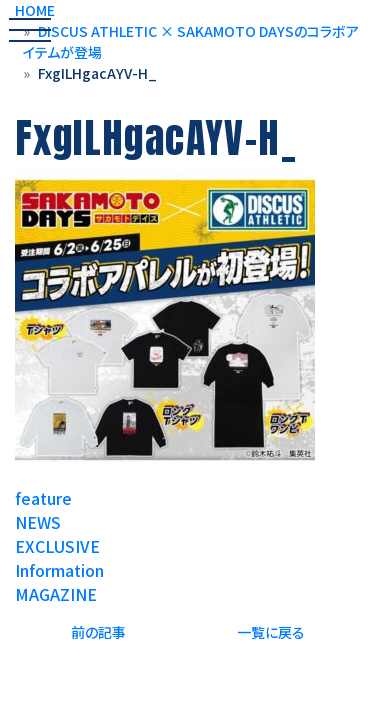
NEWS (38, 522)
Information (59, 570)
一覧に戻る (271, 632)
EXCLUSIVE (57, 546)
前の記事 (98, 632)
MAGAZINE (56, 594)
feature (43, 498)
